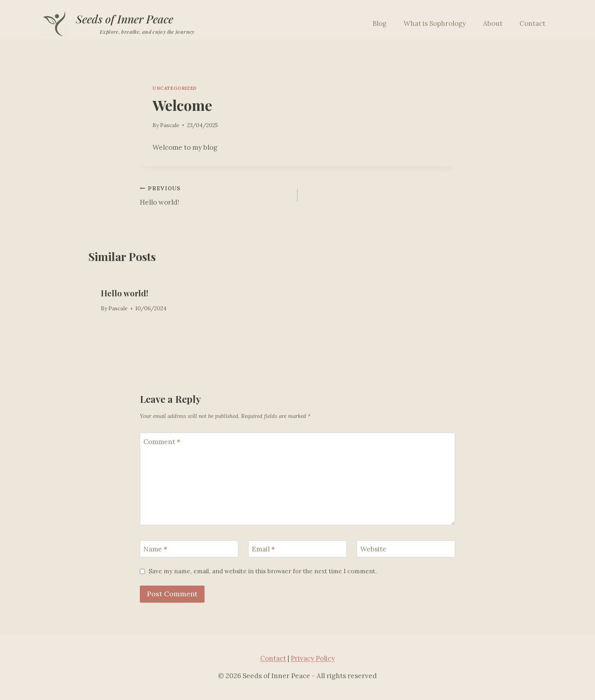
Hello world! (215, 195)
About (493, 23)
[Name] (189, 549)
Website (373, 549)
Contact (532, 23)
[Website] (406, 549)
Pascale (170, 125)
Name (155, 549)
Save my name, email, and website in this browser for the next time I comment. (263, 571)
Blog (380, 23)
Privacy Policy (313, 658)
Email (263, 549)
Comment (162, 441)
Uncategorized (175, 88)
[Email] (297, 549)
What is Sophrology (435, 23)
